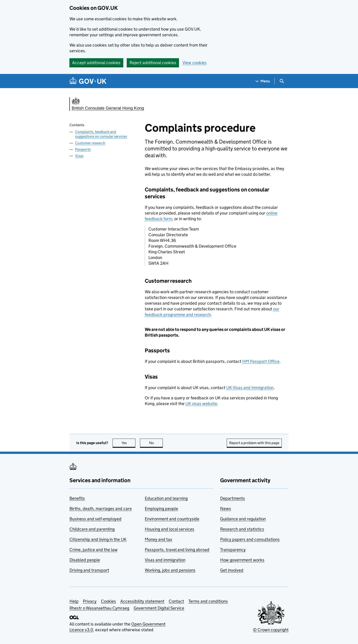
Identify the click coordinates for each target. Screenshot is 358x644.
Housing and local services (170, 529)
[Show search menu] (282, 81)
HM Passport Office (261, 361)
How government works (242, 560)
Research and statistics (242, 529)
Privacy (90, 601)
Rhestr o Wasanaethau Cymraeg (99, 608)
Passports (83, 149)
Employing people (161, 509)
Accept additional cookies (96, 63)
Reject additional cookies (153, 63)
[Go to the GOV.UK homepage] (88, 81)
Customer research (90, 143)
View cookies (195, 63)
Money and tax (158, 539)
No (156, 443)
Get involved (232, 570)
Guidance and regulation (243, 519)
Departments (233, 498)
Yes (129, 443)
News (226, 509)
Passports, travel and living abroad (177, 550)
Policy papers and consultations (250, 539)
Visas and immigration (165, 560)
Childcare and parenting (92, 529)
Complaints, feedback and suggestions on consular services (101, 134)
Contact (176, 601)
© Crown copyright (271, 630)
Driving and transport (89, 570)
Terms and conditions (208, 601)
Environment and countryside (172, 519)
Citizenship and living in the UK (98, 539)
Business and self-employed (95, 519)
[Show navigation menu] (263, 81)
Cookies (108, 601)
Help (74, 601)
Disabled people (85, 560)
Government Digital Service (159, 608)
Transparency (233, 550)
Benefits (77, 498)
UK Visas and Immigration (250, 388)
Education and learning (166, 498)
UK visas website (201, 404)
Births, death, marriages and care (101, 509)
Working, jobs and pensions (170, 570)
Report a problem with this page (254, 443)
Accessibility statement (142, 601)
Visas (79, 156)
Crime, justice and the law (93, 550)
